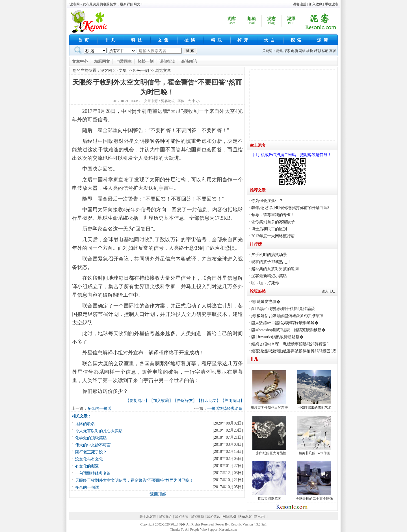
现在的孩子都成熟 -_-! (271, 262)
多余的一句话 (99, 409)
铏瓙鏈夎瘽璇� (266, 302)
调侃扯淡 (167, 62)
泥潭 (291, 21)
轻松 (310, 51)
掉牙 (244, 40)
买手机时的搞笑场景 (269, 255)
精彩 (317, 51)
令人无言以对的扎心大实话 (99, 431)
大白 (270, 40)
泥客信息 (213, 516)
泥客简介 (165, 516)
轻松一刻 (146, 62)
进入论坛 (328, 291)
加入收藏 (316, 4)
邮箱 (252, 21)
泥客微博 (197, 516)
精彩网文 (102, 62)
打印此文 (209, 401)
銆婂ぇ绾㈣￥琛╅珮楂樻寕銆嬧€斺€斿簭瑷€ (290, 344)
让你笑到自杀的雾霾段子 (273, 222)
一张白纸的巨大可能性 (269, 453)
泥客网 (106, 71)
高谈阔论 (189, 62)
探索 (297, 40)
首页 (85, 40)
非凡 (111, 40)
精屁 (217, 40)
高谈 (333, 51)
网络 (302, 51)
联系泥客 (245, 516)
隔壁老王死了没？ (91, 452)
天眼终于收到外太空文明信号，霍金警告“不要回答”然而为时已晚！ (134, 480)
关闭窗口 (232, 401)
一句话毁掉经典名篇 (225, 409)
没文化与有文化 (89, 459)
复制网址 (137, 401)
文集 (164, 40)
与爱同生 (124, 62)
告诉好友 (185, 401)
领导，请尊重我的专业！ (273, 215)
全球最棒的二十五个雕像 (314, 499)
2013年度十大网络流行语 (273, 236)
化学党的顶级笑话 (91, 438)
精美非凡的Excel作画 (314, 453)
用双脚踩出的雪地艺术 (314, 408)
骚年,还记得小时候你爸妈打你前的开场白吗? (290, 208)
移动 (325, 51)
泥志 (271, 21)
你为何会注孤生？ (267, 201)
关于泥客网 (148, 516)
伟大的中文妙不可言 (93, 445)
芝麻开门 (261, 516)
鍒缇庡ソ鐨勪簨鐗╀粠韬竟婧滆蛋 (283, 309)
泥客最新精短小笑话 (269, 276)
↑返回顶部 (157, 494)
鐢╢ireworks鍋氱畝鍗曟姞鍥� (277, 337)
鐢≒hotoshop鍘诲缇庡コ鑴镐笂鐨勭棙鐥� (288, 330)
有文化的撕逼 (87, 466)
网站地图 (229, 516)
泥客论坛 (168, 101)
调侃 (279, 51)
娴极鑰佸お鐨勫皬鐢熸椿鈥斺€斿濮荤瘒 (287, 316)
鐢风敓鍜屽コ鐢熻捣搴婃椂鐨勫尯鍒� (285, 323)
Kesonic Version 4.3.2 (246, 524)
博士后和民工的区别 (269, 229)
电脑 (295, 51)
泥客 (232, 21)
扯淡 (191, 40)
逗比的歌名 (85, 424)
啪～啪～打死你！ (267, 283)
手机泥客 (332, 4)
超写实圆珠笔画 (269, 499)
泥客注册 (300, 4)
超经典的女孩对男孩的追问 (275, 269)
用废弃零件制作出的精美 (269, 408)
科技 (138, 40)
